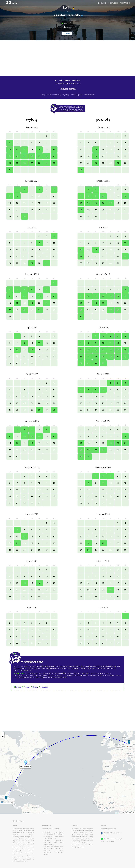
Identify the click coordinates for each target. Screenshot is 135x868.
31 (10, 170)
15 (47, 150)
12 (24, 150)
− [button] (3, 737)
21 (39, 156)
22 (47, 156)
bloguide (102, 3)
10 (10, 150)
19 (24, 156)
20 (32, 156)
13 (32, 150)
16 (54, 150)
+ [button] (3, 733)
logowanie (113, 3)
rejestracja (125, 3)
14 (39, 150)
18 (17, 156)
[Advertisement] (68, 713)
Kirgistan (27, 687)
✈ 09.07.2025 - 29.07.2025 (67, 89)
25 (17, 163)
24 (10, 163)
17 (10, 156)
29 (47, 163)
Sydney (35, 687)
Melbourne (44, 687)
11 (17, 150)
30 (54, 163)
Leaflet (117, 813)
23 (54, 156)
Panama (18, 687)
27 (32, 163)
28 (39, 163)
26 (24, 163)
